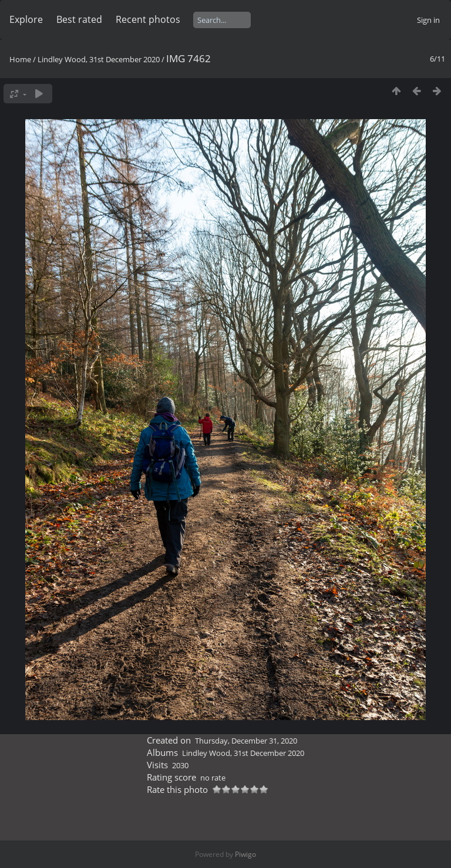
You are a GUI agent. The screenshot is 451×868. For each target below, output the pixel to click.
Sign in (428, 20)
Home (20, 59)
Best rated (79, 19)
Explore (26, 19)
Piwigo (245, 854)
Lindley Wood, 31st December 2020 (99, 59)
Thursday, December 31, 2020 (246, 741)
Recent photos (148, 19)
